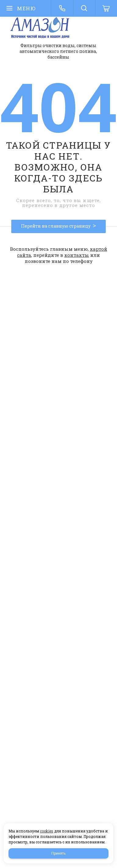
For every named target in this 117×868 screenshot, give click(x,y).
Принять (59, 853)
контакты (77, 255)
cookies (47, 831)
